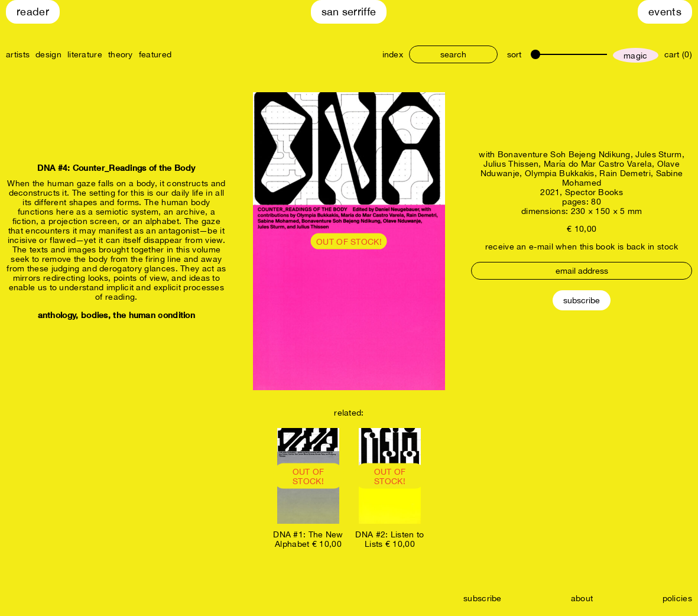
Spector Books (594, 192)
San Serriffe (349, 12)
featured (155, 54)
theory (121, 54)
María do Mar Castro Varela (598, 164)
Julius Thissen (511, 164)
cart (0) (678, 54)
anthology (57, 315)
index (393, 54)
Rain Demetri (625, 173)
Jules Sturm (658, 154)
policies (677, 598)
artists (18, 54)
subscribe (483, 598)
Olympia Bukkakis (560, 173)
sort (514, 54)
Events (665, 12)
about (582, 598)
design (48, 54)
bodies (95, 315)
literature (85, 54)
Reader (33, 12)
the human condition (154, 315)
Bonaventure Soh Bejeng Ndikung (564, 154)
